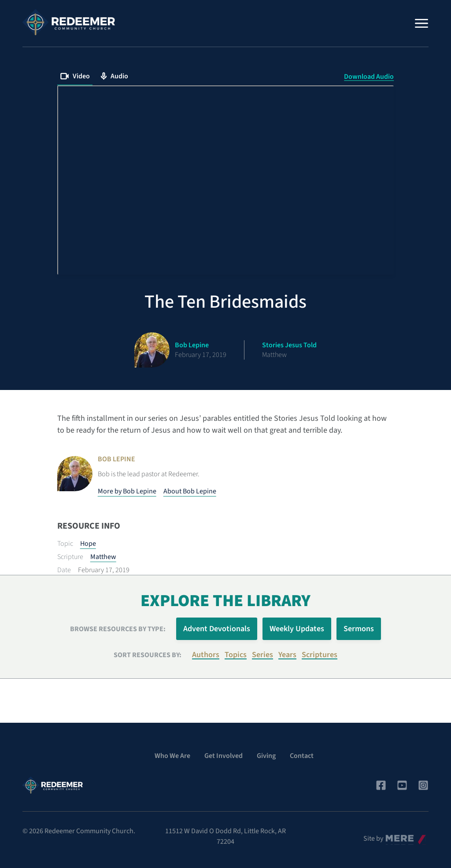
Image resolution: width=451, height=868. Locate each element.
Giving (266, 756)
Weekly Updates (297, 629)
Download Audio (369, 77)
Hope (88, 544)
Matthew (103, 557)
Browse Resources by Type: (118, 629)
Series (262, 655)
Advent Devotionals (217, 629)
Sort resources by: (148, 655)
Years (287, 655)
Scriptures (320, 655)
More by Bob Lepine (127, 491)
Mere (393, 836)
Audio (114, 76)
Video (75, 76)
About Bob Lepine (190, 491)
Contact (302, 756)
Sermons (359, 629)
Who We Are (172, 756)
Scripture (70, 557)
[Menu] (421, 23)
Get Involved (224, 756)
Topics (236, 655)
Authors (206, 655)
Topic (65, 544)
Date (64, 570)
